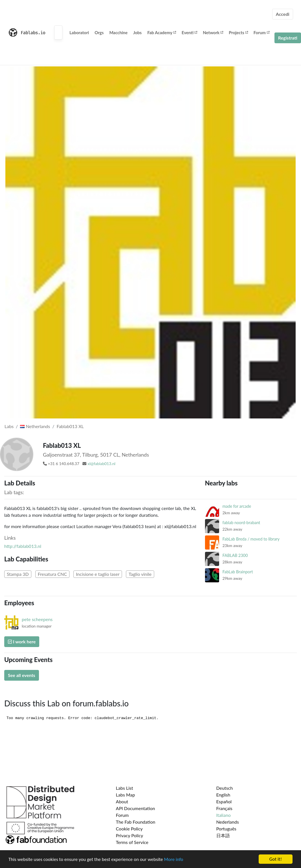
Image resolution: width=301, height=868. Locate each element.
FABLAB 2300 (235, 555)
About (122, 801)
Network (213, 32)
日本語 (223, 835)
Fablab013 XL (70, 426)
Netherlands (35, 426)
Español (224, 801)
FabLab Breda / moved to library (251, 539)
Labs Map (125, 795)
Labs (9, 426)
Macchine (118, 32)
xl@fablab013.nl (102, 464)
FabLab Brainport (238, 572)
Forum (261, 32)
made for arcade (237, 506)
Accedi (283, 14)
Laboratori (79, 32)
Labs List (124, 788)
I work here (22, 642)
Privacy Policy (129, 835)
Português (226, 829)
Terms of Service (132, 842)
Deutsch (225, 788)
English (223, 795)
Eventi (189, 32)
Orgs (99, 32)
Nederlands (228, 822)
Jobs (138, 32)
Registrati (288, 38)
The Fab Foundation (136, 822)
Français (224, 808)
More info (174, 860)
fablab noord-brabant (241, 523)
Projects (238, 32)
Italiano (224, 815)
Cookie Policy (129, 829)
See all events (22, 675)
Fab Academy (162, 32)
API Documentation (135, 808)
